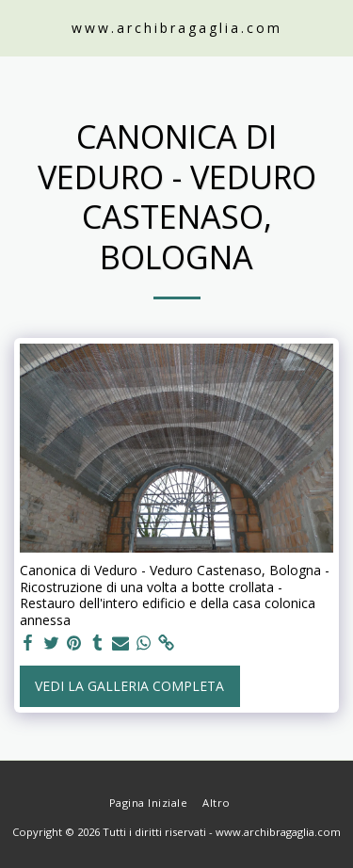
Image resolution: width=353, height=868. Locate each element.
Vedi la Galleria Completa (129, 686)
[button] (21, 27)
